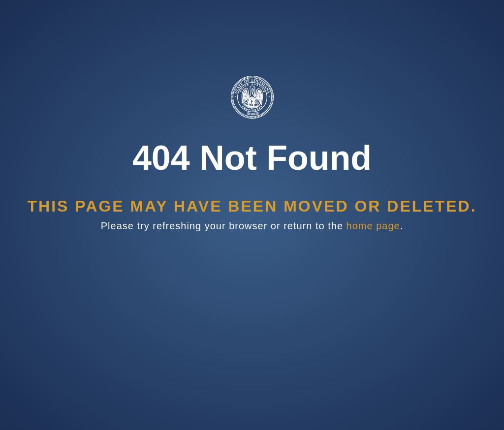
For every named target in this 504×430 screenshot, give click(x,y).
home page (373, 226)
